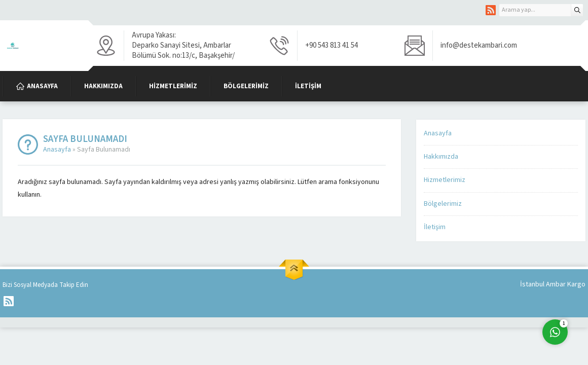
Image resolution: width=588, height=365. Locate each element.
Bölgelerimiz (443, 204)
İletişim (435, 227)
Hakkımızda (441, 157)
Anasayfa (57, 150)
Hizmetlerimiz (445, 180)
